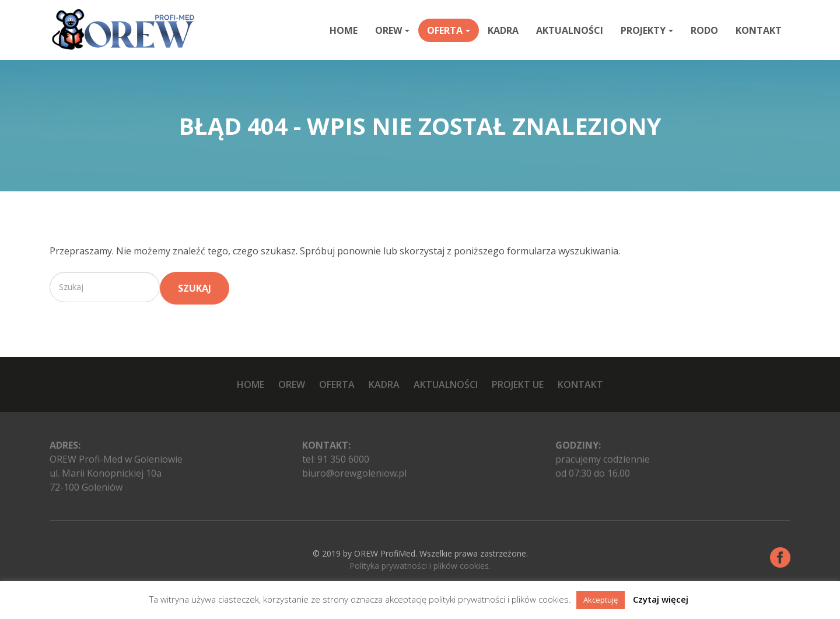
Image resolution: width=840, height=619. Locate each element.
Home (344, 30)
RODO (704, 30)
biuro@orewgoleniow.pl (354, 473)
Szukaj (195, 288)
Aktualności (570, 30)
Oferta (449, 30)
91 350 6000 (343, 459)
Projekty (647, 30)
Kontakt (759, 30)
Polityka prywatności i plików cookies (419, 566)
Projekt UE (518, 384)
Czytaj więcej (661, 599)
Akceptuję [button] (601, 600)
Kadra (503, 30)
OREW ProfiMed (385, 553)
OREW (392, 30)
